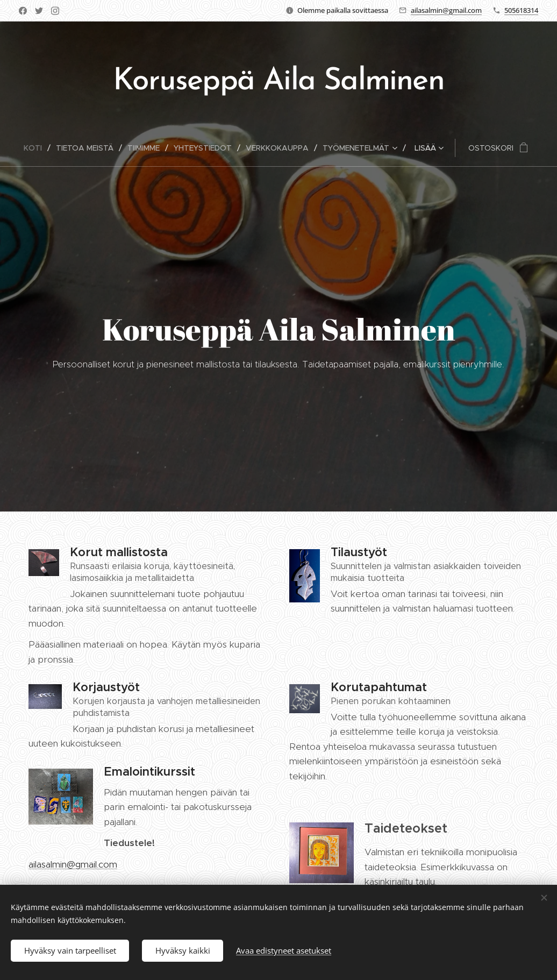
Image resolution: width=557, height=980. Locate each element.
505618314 (521, 10)
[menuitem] (37, 148)
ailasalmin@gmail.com (446, 10)
